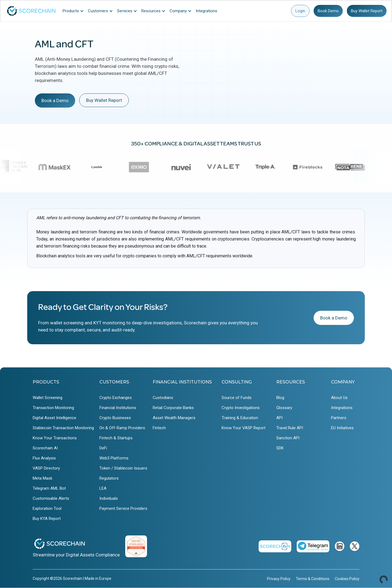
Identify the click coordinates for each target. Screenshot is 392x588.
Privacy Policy (279, 579)
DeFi (103, 448)
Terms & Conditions (313, 579)
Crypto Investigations (241, 408)
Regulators (109, 478)
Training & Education (240, 418)
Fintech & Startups (116, 438)
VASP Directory (46, 468)
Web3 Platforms (114, 458)
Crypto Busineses (115, 418)
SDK (280, 448)
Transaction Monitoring (53, 408)
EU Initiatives (342, 428)
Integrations (342, 408)
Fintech (159, 428)
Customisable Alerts (51, 498)
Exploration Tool (47, 508)
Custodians (163, 398)
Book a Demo (55, 100)
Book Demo (328, 11)
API (279, 418)
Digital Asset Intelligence (54, 418)
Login (300, 11)
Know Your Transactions (55, 438)
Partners (339, 418)
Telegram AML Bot (49, 488)
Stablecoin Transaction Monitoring (63, 428)
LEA (103, 488)
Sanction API (288, 438)
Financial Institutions (118, 408)
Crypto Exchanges (116, 398)
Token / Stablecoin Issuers (123, 468)
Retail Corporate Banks (173, 408)
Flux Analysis (44, 458)
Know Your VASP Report (244, 428)
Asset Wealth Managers (174, 418)
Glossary (284, 408)
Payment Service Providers (123, 508)
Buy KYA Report (47, 519)
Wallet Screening (48, 398)
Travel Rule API (290, 428)
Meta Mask (42, 478)
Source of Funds (237, 398)
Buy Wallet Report (367, 11)
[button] (75, 11)
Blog (280, 398)
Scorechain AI (45, 448)
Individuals (109, 498)
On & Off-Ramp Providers (122, 428)
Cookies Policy (347, 579)
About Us (339, 398)
